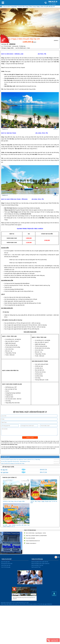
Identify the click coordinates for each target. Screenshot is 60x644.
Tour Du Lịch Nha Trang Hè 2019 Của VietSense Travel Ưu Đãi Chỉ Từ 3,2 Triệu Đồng (21, 459)
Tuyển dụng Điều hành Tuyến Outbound (40, 564)
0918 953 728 (43, 470)
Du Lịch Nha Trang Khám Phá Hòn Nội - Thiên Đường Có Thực (16, 461)
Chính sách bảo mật (6, 565)
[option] (30, 23)
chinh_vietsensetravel (24, 472)
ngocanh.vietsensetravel (24, 470)
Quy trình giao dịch (5, 562)
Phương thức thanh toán (7, 564)
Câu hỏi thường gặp (6, 567)
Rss (56, 557)
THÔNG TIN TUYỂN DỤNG (37, 559)
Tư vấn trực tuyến (54, 640)
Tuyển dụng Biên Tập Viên (37, 565)
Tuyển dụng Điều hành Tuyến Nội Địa (40, 562)
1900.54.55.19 (53, 2)
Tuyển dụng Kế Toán (36, 567)
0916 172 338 (43, 472)
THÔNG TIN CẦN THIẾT (7, 559)
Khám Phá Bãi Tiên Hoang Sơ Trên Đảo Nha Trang (13, 463)
